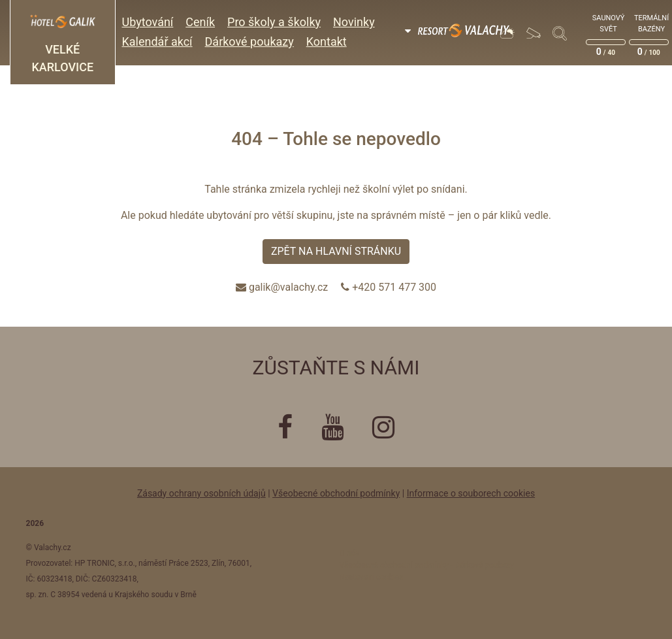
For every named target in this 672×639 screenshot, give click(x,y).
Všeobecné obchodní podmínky (336, 493)
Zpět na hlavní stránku (336, 251)
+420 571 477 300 (394, 287)
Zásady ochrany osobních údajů (201, 493)
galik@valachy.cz (288, 287)
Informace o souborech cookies (471, 493)
